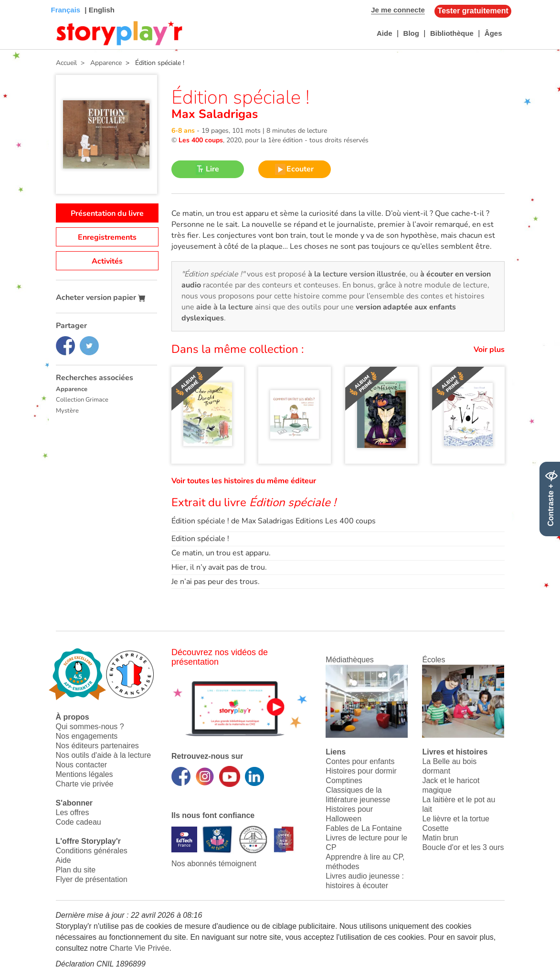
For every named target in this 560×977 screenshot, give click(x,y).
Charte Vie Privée (139, 948)
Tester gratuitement (473, 11)
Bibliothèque (452, 33)
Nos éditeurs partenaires (97, 746)
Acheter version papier (101, 297)
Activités (107, 261)
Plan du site (76, 870)
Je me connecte (398, 10)
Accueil (66, 63)
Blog (411, 33)
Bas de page (19, 0)
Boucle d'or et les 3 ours (463, 847)
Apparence (72, 389)
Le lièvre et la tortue (456, 819)
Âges (493, 33)
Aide (385, 33)
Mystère (67, 411)
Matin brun (440, 838)
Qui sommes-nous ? (90, 727)
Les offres (73, 812)
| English (99, 10)
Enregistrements (107, 237)
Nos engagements (87, 736)
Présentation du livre (107, 213)
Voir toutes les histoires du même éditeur (244, 481)
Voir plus (489, 350)
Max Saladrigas (215, 114)
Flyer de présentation (92, 879)
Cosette (435, 828)
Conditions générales (92, 851)
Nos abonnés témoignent (214, 864)
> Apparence (99, 63)
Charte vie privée (85, 784)
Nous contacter (82, 765)
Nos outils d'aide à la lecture (104, 755)
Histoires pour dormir (361, 771)
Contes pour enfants (360, 761)
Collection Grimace (82, 400)
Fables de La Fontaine (364, 828)
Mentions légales (85, 774)
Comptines (344, 781)
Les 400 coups (201, 140)
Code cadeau (79, 822)
